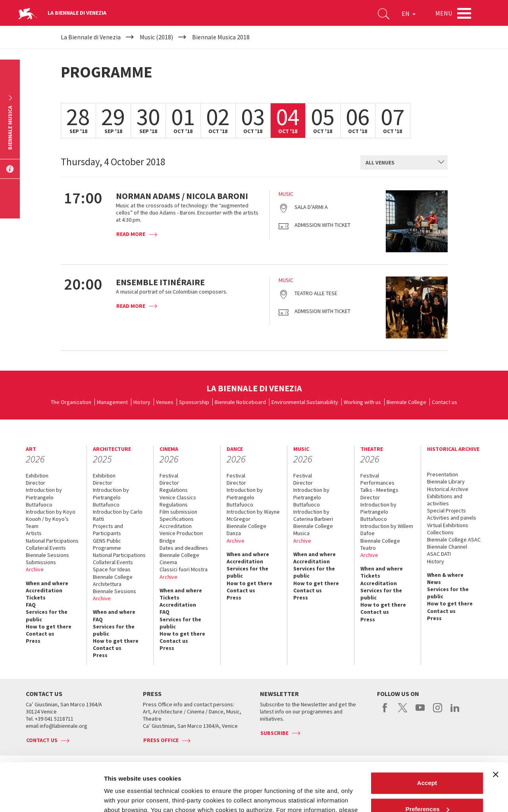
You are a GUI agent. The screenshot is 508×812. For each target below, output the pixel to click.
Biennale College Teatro (380, 544)
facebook (385, 712)
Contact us (444, 402)
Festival (169, 476)
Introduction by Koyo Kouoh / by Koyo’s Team (51, 519)
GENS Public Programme (107, 544)
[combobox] (404, 162)
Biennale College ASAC (454, 539)
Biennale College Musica (313, 530)
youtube (420, 712)
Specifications (177, 519)
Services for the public (47, 615)
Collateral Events (46, 548)
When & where (445, 575)
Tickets (36, 597)
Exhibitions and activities (445, 500)
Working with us (362, 402)
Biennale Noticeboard (240, 402)
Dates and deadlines (184, 548)
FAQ (31, 605)
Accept (427, 738)
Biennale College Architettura (113, 580)
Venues (165, 402)
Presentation (443, 474)
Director (36, 483)
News (434, 582)
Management (112, 402)
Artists (34, 533)
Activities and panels (452, 518)
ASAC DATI (439, 554)
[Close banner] (496, 729)
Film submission (178, 512)
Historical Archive (448, 489)
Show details (122, 796)
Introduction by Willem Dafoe (387, 530)
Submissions (41, 562)
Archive (35, 569)
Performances (377, 483)
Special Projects (446, 510)
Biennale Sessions (47, 555)
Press (33, 641)
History (142, 402)
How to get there (49, 626)
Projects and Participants (108, 530)
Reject (427, 790)
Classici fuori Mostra (184, 569)
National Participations (52, 541)
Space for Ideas (112, 569)
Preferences (427, 764)
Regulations (174, 490)
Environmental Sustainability (305, 402)
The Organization (71, 402)
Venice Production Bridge (181, 537)
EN (409, 14)
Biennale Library (446, 481)
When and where (47, 583)
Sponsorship (194, 402)
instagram (438, 712)
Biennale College (406, 402)
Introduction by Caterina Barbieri (313, 515)
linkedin (455, 712)
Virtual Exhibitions (448, 525)
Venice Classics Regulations (178, 501)
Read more (131, 234)
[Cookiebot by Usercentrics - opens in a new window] (51, 797)
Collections (440, 532)
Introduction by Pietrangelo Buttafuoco (44, 497)
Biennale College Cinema (179, 559)
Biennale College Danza (246, 530)
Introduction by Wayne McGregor (253, 515)
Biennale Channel (447, 547)
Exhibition (37, 476)
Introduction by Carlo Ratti (118, 515)
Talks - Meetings (379, 490)
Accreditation (44, 590)
